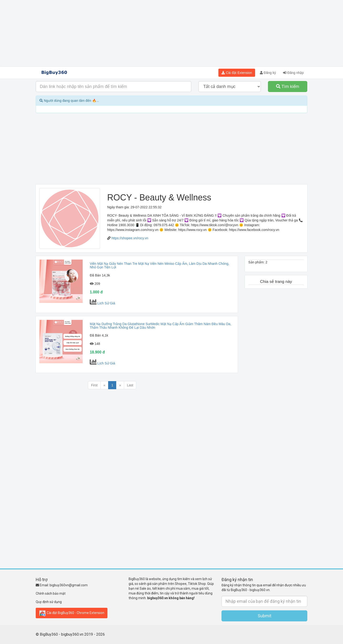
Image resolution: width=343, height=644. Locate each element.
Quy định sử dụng (49, 602)
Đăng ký (268, 73)
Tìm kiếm (288, 87)
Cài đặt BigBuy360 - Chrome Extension (72, 613)
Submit (265, 616)
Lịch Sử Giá (106, 303)
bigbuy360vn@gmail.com (69, 585)
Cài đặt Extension (237, 73)
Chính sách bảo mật (51, 593)
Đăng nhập (293, 73)
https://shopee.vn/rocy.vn (130, 238)
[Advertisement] (171, 33)
